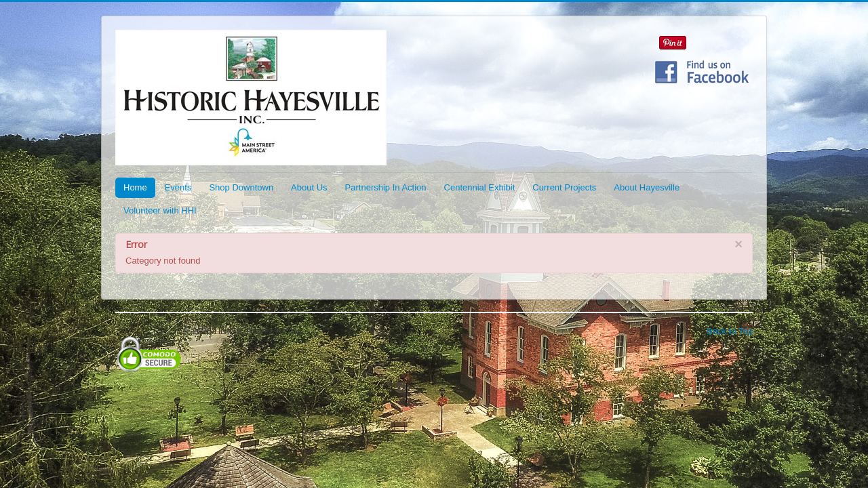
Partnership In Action (386, 187)
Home (135, 187)
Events (178, 187)
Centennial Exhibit (480, 187)
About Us (309, 187)
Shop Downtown (241, 187)
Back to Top (730, 331)
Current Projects (564, 187)
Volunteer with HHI (160, 210)
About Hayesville (647, 187)
